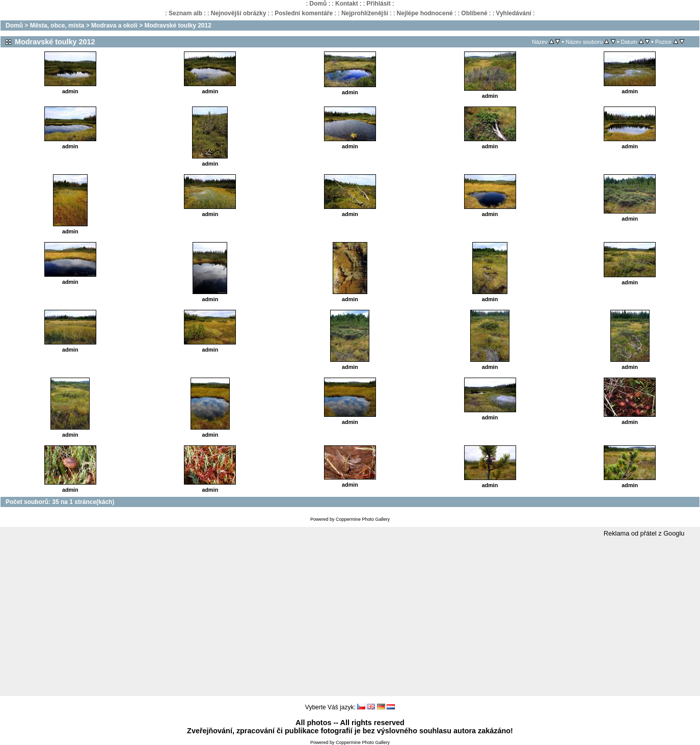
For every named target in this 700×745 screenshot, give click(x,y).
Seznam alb (185, 13)
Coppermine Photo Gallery (363, 519)
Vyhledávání (514, 13)
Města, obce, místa (57, 25)
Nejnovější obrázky (239, 13)
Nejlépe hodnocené (425, 13)
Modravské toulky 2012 (178, 25)
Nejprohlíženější (365, 13)
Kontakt (347, 4)
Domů (318, 4)
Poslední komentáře (304, 13)
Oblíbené (474, 13)
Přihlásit (378, 4)
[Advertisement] (350, 617)
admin (70, 91)
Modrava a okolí (114, 25)
